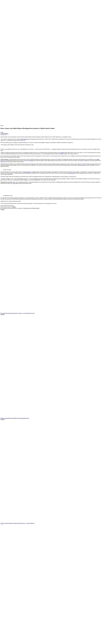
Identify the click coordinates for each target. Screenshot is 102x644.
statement (62, 153)
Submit (14, 207)
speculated (31, 161)
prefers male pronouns (24, 139)
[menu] (3, 126)
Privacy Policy (36, 208)
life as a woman (81, 165)
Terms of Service (28, 208)
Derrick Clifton (5, 133)
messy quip (15, 183)
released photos (72, 173)
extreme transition (26, 172)
